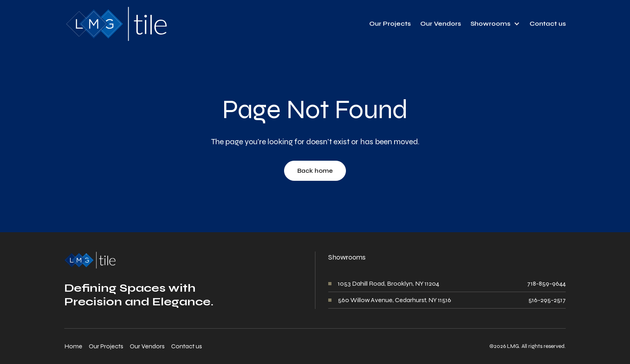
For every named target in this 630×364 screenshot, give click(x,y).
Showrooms (490, 24)
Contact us (548, 24)
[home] (116, 24)
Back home (315, 171)
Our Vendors (441, 24)
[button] (495, 24)
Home (73, 346)
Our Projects (390, 24)
